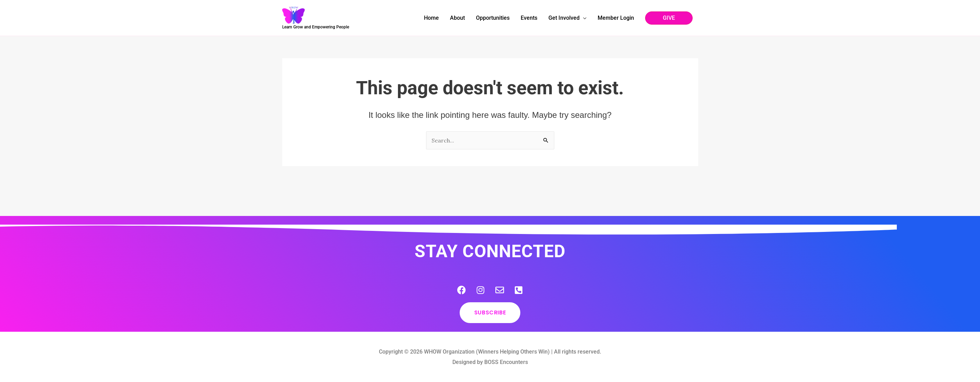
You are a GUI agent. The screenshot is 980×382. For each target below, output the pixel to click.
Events (529, 18)
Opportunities (493, 18)
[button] (669, 18)
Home (431, 18)
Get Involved (564, 18)
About (457, 18)
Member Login (616, 18)
